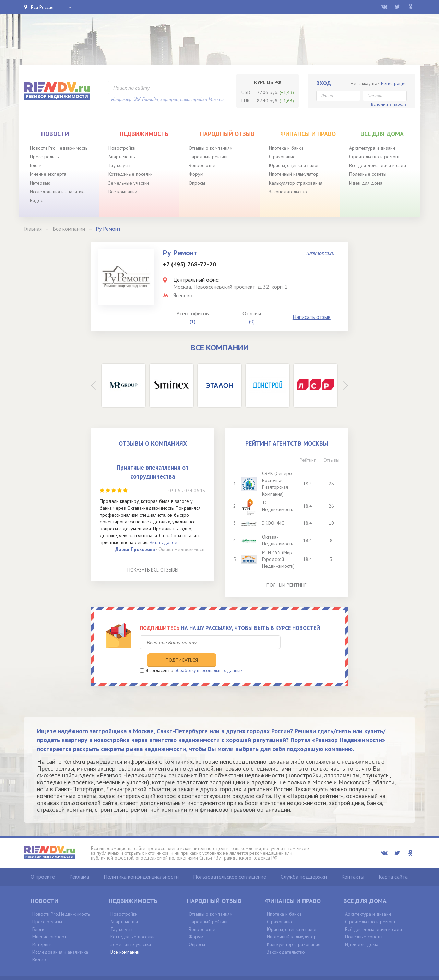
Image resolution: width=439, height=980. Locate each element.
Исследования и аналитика (58, 192)
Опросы (197, 183)
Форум (196, 174)
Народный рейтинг (208, 157)
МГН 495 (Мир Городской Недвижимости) (279, 559)
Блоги (36, 165)
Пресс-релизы (45, 157)
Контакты (353, 863)
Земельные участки (129, 183)
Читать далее (163, 542)
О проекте (43, 863)
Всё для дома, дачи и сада (378, 165)
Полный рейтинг (286, 585)
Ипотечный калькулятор (294, 174)
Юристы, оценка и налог (294, 165)
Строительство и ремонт (374, 157)
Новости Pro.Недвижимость (59, 148)
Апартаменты (122, 157)
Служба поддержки (304, 863)
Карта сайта (393, 863)
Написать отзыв (312, 317)
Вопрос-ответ (203, 165)
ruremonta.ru (320, 253)
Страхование (282, 157)
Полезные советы (368, 174)
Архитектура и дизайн (372, 148)
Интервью (40, 183)
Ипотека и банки (286, 148)
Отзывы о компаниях (210, 148)
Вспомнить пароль (389, 104)
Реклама (79, 863)
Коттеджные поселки (130, 174)
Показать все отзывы (153, 570)
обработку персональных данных (209, 656)
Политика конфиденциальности (141, 863)
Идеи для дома (366, 183)
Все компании (123, 192)
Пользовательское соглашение (230, 863)
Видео (37, 200)
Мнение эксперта (48, 174)
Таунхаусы (119, 165)
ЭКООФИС (274, 523)
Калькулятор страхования (296, 183)
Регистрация (394, 83)
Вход (324, 83)
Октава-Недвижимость (182, 549)
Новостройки (122, 148)
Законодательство (288, 192)
